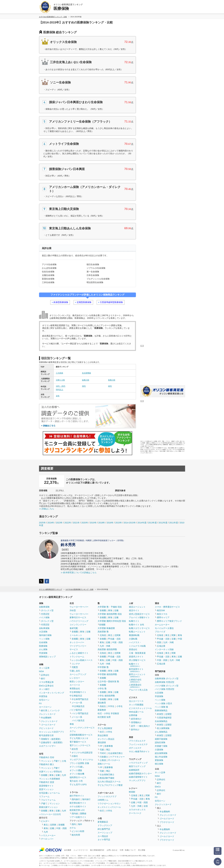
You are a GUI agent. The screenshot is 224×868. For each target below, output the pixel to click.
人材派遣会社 (135, 686)
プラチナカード (167, 822)
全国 (146, 806)
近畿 (58, 775)
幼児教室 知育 (104, 717)
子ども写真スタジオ (79, 738)
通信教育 (102, 703)
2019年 (93, 523)
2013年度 (152, 523)
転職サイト (134, 621)
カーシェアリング (78, 674)
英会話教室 (103, 735)
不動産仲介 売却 (47, 757)
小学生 (120, 706)
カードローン (45, 707)
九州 (64, 775)
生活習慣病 (86, 373)
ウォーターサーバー (79, 607)
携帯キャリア (163, 617)
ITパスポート (114, 760)
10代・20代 (61, 386)
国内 (74, 824)
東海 (51, 775)
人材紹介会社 (135, 681)
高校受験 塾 (103, 632)
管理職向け (136, 722)
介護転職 (133, 639)
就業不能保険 (161, 739)
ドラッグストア (105, 825)
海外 (80, 824)
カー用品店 (103, 836)
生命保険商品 (161, 721)
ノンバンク (55, 710)
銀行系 (44, 710)
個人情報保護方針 (97, 850)
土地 (64, 761)
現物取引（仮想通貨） (51, 739)
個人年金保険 (161, 757)
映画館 (132, 792)
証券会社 (45, 675)
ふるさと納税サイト (79, 653)
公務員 (103, 760)
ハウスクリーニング (79, 621)
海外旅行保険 (45, 635)
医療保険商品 (161, 710)
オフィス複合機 (77, 774)
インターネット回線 (164, 649)
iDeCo (158, 787)
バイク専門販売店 (80, 713)
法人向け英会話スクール (109, 782)
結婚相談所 (134, 770)
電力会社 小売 (76, 781)
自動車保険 (44, 607)
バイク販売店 (76, 710)
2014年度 (142, 523)
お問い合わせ (112, 850)
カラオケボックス (137, 810)
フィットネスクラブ (107, 796)
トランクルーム (77, 657)
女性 (58, 396)
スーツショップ (105, 833)
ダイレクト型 (47, 610)
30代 (84, 386)
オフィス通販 (76, 770)
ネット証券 (44, 668)
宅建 (102, 750)
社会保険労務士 (116, 753)
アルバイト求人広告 (138, 690)
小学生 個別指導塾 (106, 696)
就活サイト (134, 610)
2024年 (51, 523)
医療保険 (43, 646)
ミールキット (76, 635)
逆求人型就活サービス (139, 614)
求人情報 (142, 850)
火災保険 (43, 632)
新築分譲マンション (48, 807)
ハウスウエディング (138, 763)
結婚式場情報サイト (138, 777)
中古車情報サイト (78, 692)
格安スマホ (162, 614)
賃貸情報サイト (46, 786)
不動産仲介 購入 (47, 764)
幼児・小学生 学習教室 (108, 713)
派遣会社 (133, 649)
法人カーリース (136, 701)
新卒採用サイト (136, 670)
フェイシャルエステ (138, 744)
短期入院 (86, 380)
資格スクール (104, 764)
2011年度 (174, 523)
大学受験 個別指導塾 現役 (110, 614)
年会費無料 (46, 718)
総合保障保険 (161, 753)
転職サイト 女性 (137, 625)
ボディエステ (135, 748)
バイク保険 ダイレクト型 (167, 686)
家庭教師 (102, 710)
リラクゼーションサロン (109, 803)
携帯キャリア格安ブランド (169, 621)
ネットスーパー (77, 642)
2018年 (102, 523)
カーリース (75, 685)
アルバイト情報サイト (139, 617)
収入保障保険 (163, 728)
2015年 (119, 523)
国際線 (83, 813)
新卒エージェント (137, 675)
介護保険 (159, 750)
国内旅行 (76, 799)
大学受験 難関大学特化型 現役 (112, 621)
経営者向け (136, 719)
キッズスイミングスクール (109, 807)
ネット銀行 (44, 689)
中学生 (111, 706)
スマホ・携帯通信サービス (167, 607)
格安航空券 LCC (77, 810)
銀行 (43, 679)
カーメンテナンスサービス (82, 728)
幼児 (102, 732)
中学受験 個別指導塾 (107, 674)
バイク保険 (44, 617)
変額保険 (159, 760)
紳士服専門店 (104, 829)
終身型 (160, 714)
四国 (159, 642)
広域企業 (161, 646)
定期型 (168, 714)
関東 (148, 795)
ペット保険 (44, 639)
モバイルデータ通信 (164, 628)
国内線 (75, 813)
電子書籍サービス (78, 742)
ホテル (73, 828)
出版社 (75, 756)
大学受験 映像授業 (106, 628)
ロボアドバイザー (47, 746)
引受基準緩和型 (164, 718)
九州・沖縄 (105, 646)
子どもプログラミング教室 (110, 785)
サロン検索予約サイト (139, 752)
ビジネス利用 (78, 831)
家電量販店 (103, 822)
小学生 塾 (102, 689)
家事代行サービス (78, 617)
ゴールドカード (48, 725)
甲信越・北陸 (114, 639)
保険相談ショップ (47, 657)
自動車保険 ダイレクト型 (167, 679)
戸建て (57, 761)
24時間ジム (103, 800)
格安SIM (161, 610)
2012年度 (163, 523)
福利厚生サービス (78, 777)
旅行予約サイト (77, 796)
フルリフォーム (48, 800)
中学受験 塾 (103, 667)
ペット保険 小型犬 (163, 703)
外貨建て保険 (161, 746)
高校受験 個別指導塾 (107, 649)
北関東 (53, 825)
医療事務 (109, 746)
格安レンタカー (77, 681)
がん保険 (43, 649)
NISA (42, 671)
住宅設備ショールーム (49, 793)
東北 (46, 825)
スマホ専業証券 (46, 682)
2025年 (42, 523)
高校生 (103, 706)
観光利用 (76, 835)
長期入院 (112, 380)
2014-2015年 (130, 523)
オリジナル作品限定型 (82, 753)
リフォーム (44, 796)
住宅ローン (44, 700)
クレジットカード (47, 714)
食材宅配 (74, 628)
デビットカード (46, 728)
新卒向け (135, 730)
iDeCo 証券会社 (46, 686)
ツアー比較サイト (78, 817)
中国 (180, 639)
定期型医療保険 (84, 302)
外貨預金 (43, 696)
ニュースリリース (81, 850)
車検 (72, 724)
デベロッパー (47, 839)
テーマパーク (135, 813)
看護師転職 (134, 635)
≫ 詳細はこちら (47, 509)
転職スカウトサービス (139, 628)
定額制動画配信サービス (81, 735)
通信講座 (102, 742)
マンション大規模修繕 (49, 779)
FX (40, 703)
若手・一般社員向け (140, 726)
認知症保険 (160, 742)
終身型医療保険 (61, 302)
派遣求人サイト (136, 657)
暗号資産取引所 (46, 735)
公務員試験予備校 (106, 778)
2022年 (68, 523)
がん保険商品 (161, 732)
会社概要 (68, 850)
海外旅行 (86, 799)
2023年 (59, 523)
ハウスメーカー (48, 835)
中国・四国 (61, 828)
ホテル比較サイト (78, 806)
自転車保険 (44, 628)
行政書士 (104, 757)
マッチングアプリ (137, 780)
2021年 (76, 523)
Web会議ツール (136, 712)
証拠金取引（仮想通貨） (52, 742)
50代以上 (60, 390)
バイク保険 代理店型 (165, 689)
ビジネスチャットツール (140, 708)
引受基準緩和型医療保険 (111, 302)
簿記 (108, 750)
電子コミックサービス (80, 745)
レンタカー (75, 678)
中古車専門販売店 (80, 699)
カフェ (73, 731)
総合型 (75, 749)
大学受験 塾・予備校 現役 (110, 607)
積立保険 (159, 764)
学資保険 (43, 653)
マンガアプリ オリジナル (81, 760)
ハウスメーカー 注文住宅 (50, 814)
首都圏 (44, 775)
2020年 (85, 523)
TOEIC (103, 753)
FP (101, 746)
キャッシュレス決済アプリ (52, 732)
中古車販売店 (76, 696)
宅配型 (75, 667)
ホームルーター (162, 625)
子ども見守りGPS (78, 785)
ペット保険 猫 (161, 707)
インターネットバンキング (52, 693)
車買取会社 (75, 689)
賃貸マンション (46, 789)
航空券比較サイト (78, 803)
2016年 (110, 523)
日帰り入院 (60, 380)
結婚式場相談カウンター (140, 773)
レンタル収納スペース (82, 660)
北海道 (103, 635)
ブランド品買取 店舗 (79, 763)
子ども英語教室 (105, 728)
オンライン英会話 (106, 739)
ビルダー (45, 821)
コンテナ (76, 664)
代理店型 (45, 614)
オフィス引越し (77, 767)
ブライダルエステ (137, 741)
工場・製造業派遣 (137, 653)
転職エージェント (137, 632)
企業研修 (133, 715)
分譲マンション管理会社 (51, 772)
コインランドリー (78, 625)
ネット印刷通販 (136, 705)
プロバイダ (160, 632)
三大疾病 (59, 373)
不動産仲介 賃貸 (47, 782)
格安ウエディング (137, 766)
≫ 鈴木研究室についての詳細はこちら (79, 572)
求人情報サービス (137, 660)
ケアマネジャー (117, 757)
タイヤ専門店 (104, 840)
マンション (46, 761)
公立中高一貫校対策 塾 (108, 681)
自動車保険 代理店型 (165, 682)
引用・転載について (128, 850)
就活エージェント (137, 607)
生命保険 (43, 642)
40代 (110, 386)
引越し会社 (75, 671)
